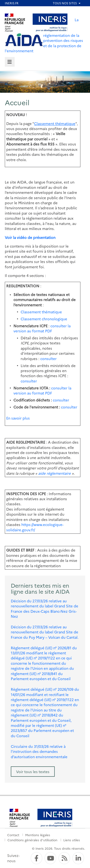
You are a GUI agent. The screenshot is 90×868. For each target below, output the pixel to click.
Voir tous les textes (33, 772)
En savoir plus (18, 418)
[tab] (10, 62)
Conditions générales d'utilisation (32, 840)
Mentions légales (38, 835)
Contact (13, 835)
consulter (48, 358)
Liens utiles (72, 840)
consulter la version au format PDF (42, 328)
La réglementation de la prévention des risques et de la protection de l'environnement (44, 35)
